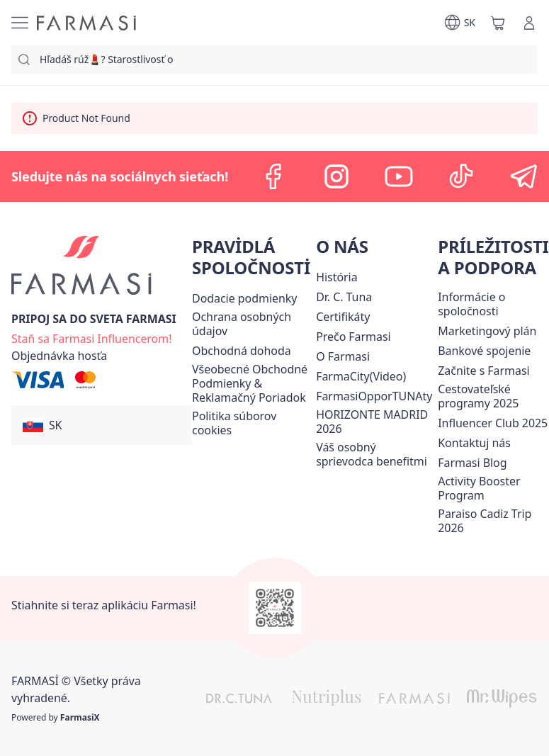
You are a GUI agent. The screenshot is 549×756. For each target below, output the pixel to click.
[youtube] (399, 176)
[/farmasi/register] (91, 337)
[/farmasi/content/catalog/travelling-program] (493, 396)
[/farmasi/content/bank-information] (484, 351)
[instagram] (336, 176)
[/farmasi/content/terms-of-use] (251, 383)
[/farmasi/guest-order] (59, 356)
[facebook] (274, 176)
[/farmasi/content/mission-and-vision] (344, 297)
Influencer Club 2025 (493, 423)
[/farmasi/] (86, 23)
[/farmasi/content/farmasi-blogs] (472, 463)
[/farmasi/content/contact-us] (474, 443)
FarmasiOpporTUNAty (374, 396)
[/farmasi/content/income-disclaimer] (251, 423)
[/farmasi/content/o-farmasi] (343, 356)
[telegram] (523, 176)
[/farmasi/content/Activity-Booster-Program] (493, 488)
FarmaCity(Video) (361, 376)
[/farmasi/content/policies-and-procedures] (251, 324)
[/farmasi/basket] (498, 23)
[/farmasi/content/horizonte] (374, 422)
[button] (102, 425)
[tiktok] (461, 176)
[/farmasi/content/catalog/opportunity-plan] (487, 331)
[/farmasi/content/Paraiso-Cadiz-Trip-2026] (493, 521)
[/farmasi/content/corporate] (493, 304)
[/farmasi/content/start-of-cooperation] (483, 371)
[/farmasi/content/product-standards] (343, 317)
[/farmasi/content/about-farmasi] (336, 277)
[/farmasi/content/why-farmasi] (353, 337)
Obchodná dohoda (242, 351)
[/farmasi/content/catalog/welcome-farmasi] (374, 454)
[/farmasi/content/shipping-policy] (244, 298)
